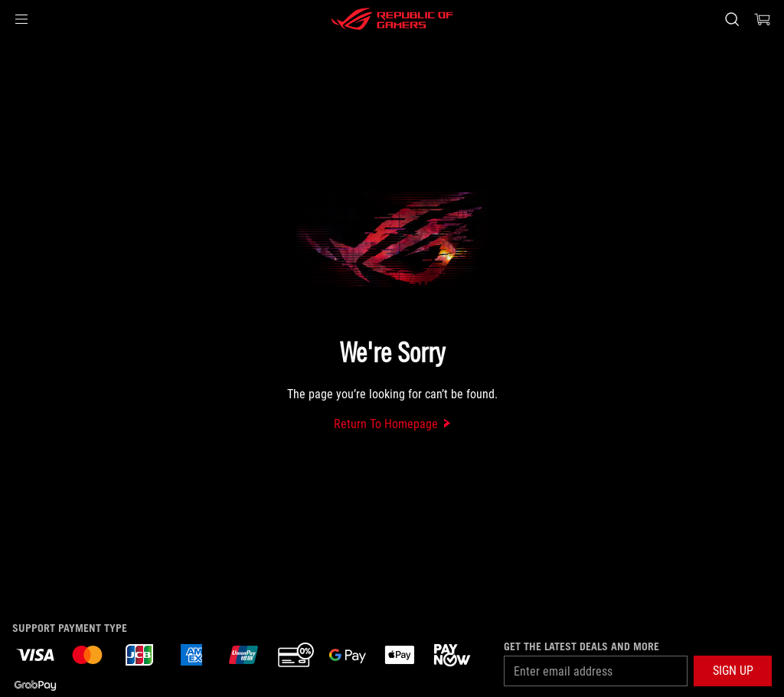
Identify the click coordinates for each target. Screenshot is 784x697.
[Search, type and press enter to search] (732, 19)
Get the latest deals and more (581, 646)
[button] (21, 19)
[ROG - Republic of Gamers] (392, 19)
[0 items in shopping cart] (763, 19)
